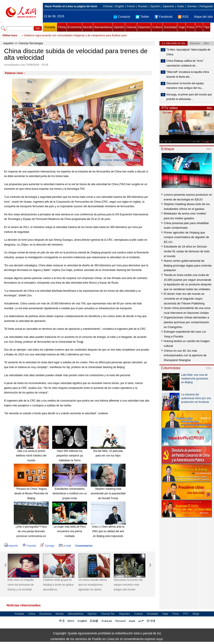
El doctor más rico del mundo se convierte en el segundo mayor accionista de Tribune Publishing (184, 298)
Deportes (144, 27)
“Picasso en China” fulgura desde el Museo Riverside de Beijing (31, 494)
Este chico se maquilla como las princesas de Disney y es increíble (21, 585)
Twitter (142, 17)
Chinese (108, 6)
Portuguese (206, 6)
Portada (50, 27)
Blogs (196, 614)
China (62, 27)
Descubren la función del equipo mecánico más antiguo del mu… (185, 86)
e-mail (65, 546)
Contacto (122, 17)
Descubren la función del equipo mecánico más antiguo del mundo (128, 585)
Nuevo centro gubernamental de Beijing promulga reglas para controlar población (188, 265)
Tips (207, 27)
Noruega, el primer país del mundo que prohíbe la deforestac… (189, 97)
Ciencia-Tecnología (31, 43)
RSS (183, 17)
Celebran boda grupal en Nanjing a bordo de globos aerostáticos (58, 585)
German (192, 6)
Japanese (168, 6)
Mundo (88, 27)
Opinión (119, 27)
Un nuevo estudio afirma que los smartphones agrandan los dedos (93, 585)
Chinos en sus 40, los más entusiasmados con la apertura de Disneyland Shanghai (185, 355)
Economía (75, 27)
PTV (199, 27)
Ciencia (131, 27)
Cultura (157, 27)
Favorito (29, 546)
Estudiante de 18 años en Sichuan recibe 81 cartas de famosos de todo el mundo (187, 251)
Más (209, 108)
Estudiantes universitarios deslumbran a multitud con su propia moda (70, 494)
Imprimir (11, 546)
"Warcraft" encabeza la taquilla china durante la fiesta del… (188, 74)
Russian (143, 6)
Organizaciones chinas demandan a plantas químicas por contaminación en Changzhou (186, 322)
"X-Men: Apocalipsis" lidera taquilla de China (188, 52)
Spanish (155, 6)
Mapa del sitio (204, 17)
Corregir (47, 546)
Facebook (163, 17)
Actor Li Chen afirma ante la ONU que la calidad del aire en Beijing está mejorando (108, 531)
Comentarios (84, 546)
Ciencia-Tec (108, 614)
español (8, 43)
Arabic (181, 6)
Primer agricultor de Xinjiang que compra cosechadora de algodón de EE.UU (186, 237)
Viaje (182, 27)
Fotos (191, 27)
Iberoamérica (103, 27)
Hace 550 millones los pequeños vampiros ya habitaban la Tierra (70, 456)
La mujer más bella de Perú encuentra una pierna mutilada (70, 531)
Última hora (10, 35)
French (131, 6)
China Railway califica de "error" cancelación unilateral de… (185, 63)
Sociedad (170, 27)
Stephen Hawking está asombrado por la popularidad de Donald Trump (108, 494)
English (120, 6)
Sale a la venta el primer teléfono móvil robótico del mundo (31, 456)
